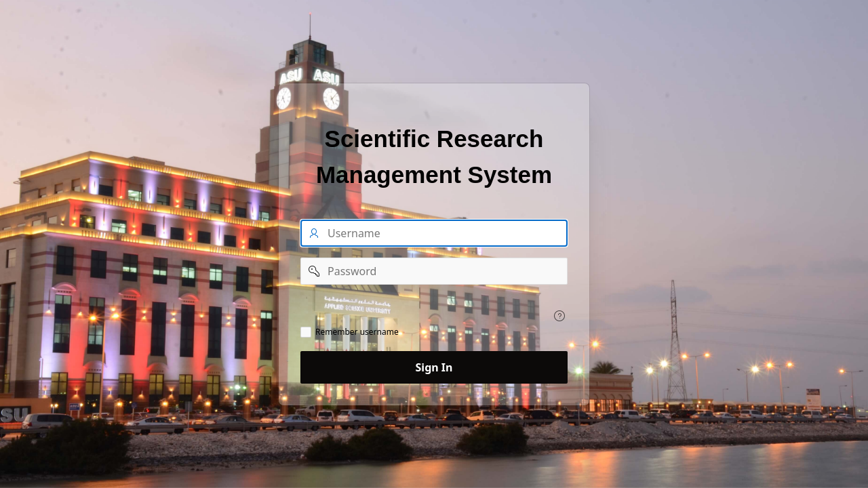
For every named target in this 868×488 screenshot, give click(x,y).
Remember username (357, 332)
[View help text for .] (559, 316)
